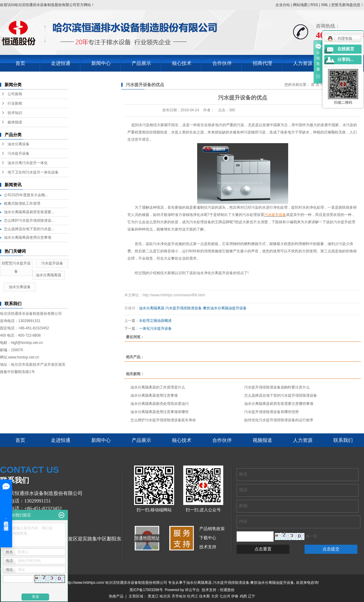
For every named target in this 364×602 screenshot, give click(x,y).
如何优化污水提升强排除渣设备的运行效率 (279, 420)
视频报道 (262, 440)
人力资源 (303, 63)
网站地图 (300, 5)
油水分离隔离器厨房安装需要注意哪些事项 (279, 404)
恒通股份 (227, 590)
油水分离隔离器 (49, 275)
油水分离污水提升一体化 (28, 163)
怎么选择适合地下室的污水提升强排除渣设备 (281, 395)
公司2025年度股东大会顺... (26, 195)
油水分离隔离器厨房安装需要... (29, 212)
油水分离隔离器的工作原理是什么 (158, 387)
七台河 (225, 596)
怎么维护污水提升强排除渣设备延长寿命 (163, 420)
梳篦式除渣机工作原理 (22, 203)
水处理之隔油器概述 (155, 321)
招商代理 (262, 63)
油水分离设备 (19, 144)
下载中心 (208, 538)
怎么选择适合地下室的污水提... (29, 229)
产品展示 (141, 63)
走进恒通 (61, 63)
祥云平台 (192, 590)
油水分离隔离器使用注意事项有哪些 (160, 412)
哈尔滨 (165, 596)
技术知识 (15, 113)
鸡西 (243, 596)
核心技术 (182, 63)
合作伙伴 (222, 63)
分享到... (345, 60)
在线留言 (346, 49)
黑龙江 (153, 596)
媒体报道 (15, 122)
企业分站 (283, 5)
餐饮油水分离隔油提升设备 (225, 308)
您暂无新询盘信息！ (348, 5)
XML (325, 5)
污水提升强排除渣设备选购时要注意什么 (277, 387)
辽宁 (251, 596)
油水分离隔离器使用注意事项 (28, 237)
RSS (314, 5)
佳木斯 (204, 596)
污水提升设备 (19, 153)
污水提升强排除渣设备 (184, 308)
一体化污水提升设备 (155, 328)
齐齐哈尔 (179, 596)
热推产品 (116, 596)
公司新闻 (15, 94)
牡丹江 (193, 596)
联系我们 (343, 440)
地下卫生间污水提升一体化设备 (33, 172)
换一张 (312, 536)
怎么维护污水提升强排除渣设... (29, 220)
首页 (20, 63)
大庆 (215, 596)
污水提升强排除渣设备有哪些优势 (271, 412)
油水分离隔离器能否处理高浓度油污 (160, 404)
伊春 (235, 596)
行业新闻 (15, 103)
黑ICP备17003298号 (146, 590)
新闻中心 (101, 63)
